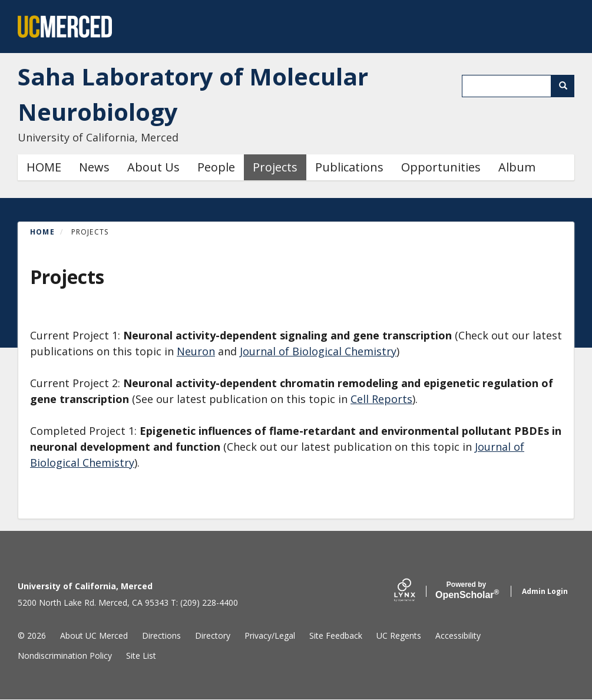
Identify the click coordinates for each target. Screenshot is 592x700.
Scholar (466, 590)
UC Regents (399, 635)
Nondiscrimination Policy (65, 656)
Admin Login (545, 591)
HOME (44, 167)
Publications (349, 167)
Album (517, 167)
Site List (141, 656)
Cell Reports (381, 399)
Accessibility (458, 635)
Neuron (196, 351)
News (94, 167)
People (216, 167)
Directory (213, 635)
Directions (161, 635)
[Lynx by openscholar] (415, 591)
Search (567, 86)
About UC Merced (94, 635)
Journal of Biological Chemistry (318, 351)
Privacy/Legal (270, 635)
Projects (275, 167)
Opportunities (441, 167)
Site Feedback (336, 635)
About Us (153, 167)
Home (42, 232)
